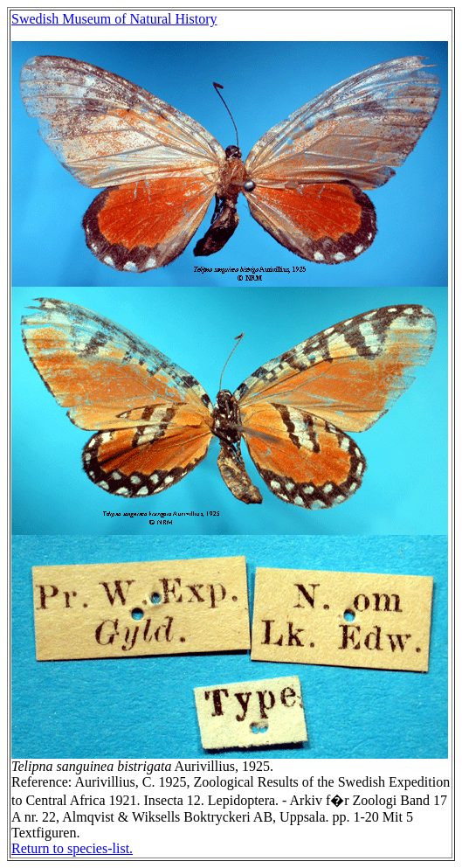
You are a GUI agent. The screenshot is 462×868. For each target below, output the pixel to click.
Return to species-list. (72, 848)
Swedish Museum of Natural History (114, 19)
